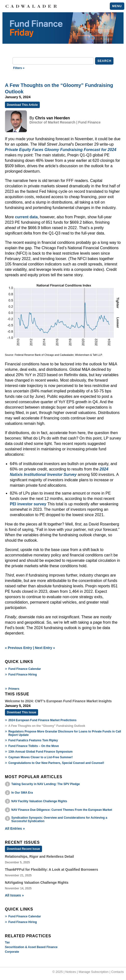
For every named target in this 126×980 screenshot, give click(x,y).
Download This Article (22, 105)
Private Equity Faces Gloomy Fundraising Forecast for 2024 (61, 150)
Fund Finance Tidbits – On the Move (34, 746)
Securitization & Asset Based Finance (31, 947)
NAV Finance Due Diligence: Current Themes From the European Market (62, 810)
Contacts (118, 972)
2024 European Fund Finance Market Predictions (42, 720)
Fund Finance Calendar (25, 669)
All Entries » (15, 828)
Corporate (12, 952)
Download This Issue (21, 712)
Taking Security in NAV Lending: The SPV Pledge (46, 784)
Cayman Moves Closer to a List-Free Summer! (41, 757)
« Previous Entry (19, 648)
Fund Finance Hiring (23, 675)
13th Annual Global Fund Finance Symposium (41, 752)
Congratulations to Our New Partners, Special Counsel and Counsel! (56, 763)
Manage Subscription (94, 972)
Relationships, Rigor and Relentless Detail (39, 856)
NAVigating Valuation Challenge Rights (37, 883)
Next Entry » (45, 648)
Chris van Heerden (52, 118)
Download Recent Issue (23, 849)
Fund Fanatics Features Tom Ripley (33, 740)
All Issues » (14, 895)
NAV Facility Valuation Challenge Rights (39, 801)
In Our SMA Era (22, 793)
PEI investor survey (28, 504)
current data (26, 217)
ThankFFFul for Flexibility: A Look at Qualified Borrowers (51, 870)
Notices (71, 972)
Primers (14, 689)
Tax (7, 942)
